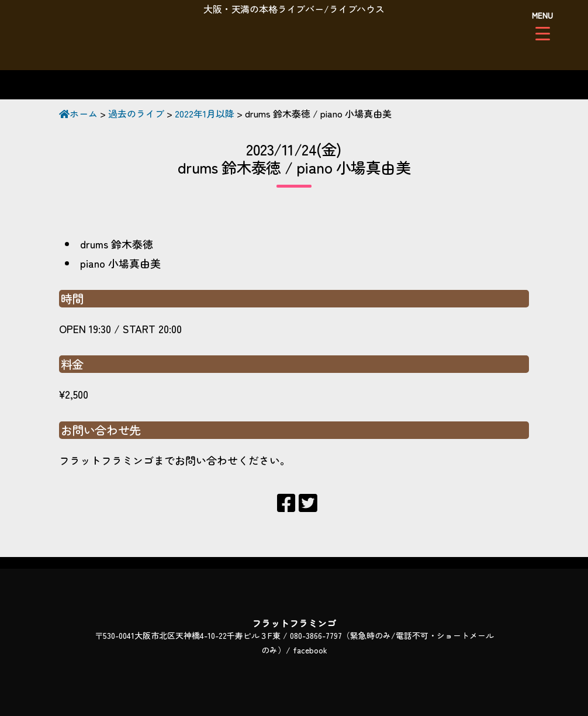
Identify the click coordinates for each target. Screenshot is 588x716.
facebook (310, 650)
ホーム (78, 113)
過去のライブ (136, 113)
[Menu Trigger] (543, 25)
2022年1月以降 (205, 113)
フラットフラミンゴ (294, 44)
